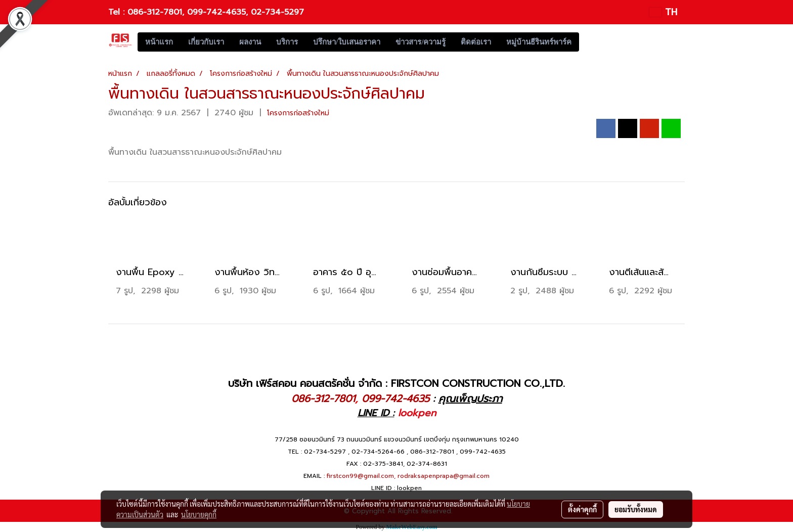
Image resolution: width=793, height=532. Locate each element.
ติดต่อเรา (476, 42)
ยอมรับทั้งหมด (636, 509)
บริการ (287, 42)
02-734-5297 (277, 12)
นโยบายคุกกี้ (199, 514)
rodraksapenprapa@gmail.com (444, 476)
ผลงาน (250, 42)
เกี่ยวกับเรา (206, 42)
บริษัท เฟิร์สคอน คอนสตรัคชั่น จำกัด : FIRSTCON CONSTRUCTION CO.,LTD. (396, 383)
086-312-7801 (155, 12)
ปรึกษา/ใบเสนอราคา (347, 42)
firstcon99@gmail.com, (361, 476)
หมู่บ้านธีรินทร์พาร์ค (539, 42)
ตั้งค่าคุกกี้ (582, 509)
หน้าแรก (159, 42)
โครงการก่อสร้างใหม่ (298, 113)
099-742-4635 (216, 12)
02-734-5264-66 (378, 452)
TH (663, 12)
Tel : (118, 12)
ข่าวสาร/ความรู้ (421, 42)
